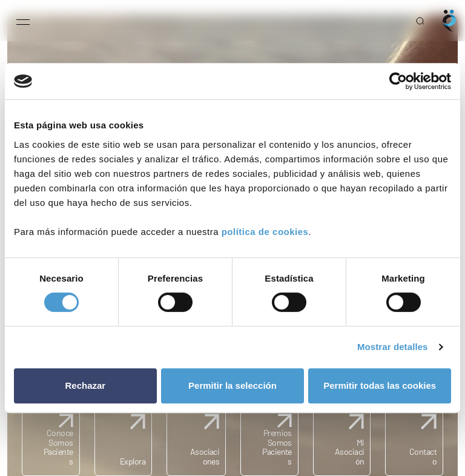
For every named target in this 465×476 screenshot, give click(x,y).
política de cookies (265, 232)
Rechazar (85, 385)
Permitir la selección (232, 385)
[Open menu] (23, 21)
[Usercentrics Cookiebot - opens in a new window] (398, 81)
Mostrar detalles (393, 347)
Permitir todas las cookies (380, 385)
